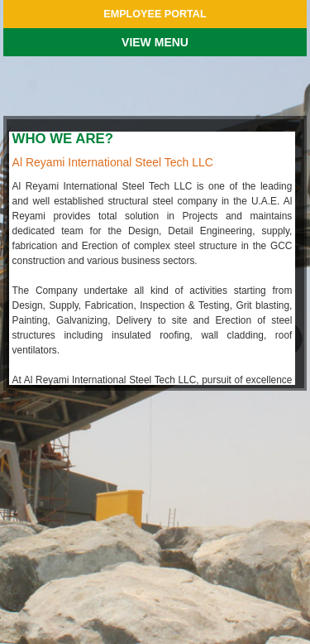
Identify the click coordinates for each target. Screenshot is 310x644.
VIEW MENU (155, 42)
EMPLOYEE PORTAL (155, 14)
